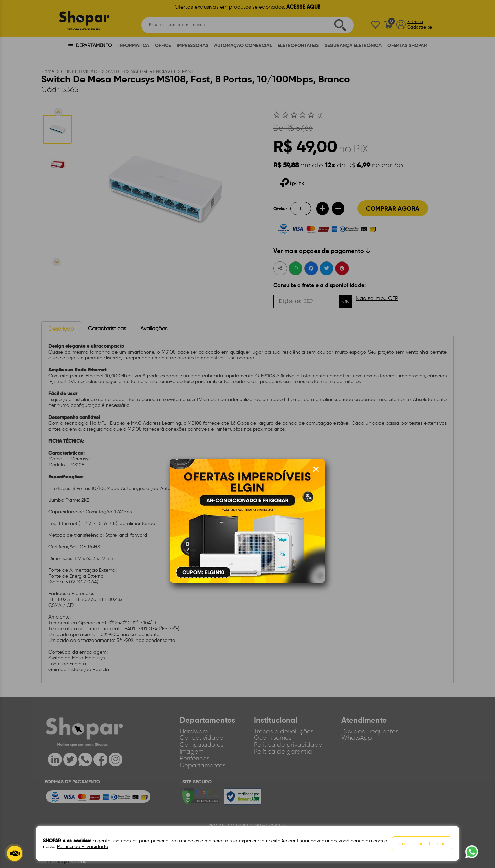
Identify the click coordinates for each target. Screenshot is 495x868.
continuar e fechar (422, 843)
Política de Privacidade (82, 847)
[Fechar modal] (316, 469)
